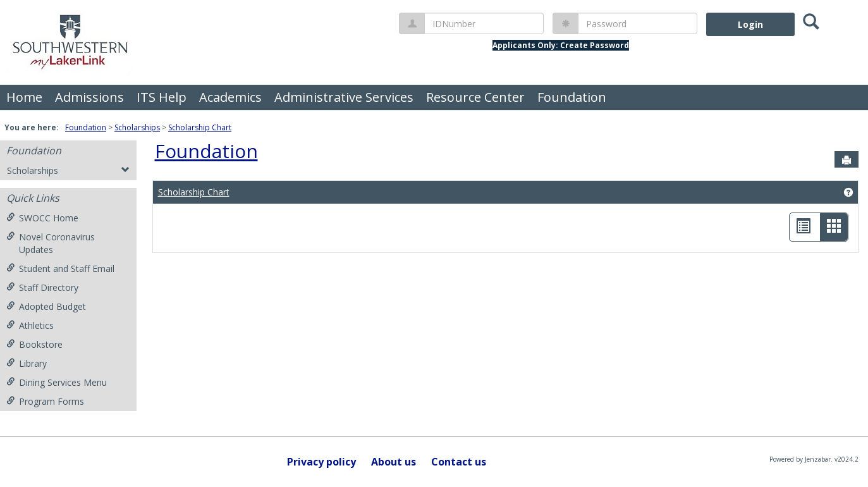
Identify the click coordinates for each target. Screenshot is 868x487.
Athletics (30, 325)
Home (24, 97)
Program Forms (45, 401)
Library (27, 363)
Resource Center (475, 97)
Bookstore (34, 344)
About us (394, 462)
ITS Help (162, 97)
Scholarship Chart (200, 127)
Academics (230, 97)
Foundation (572, 97)
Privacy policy (321, 462)
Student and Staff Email (60, 268)
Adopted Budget (46, 306)
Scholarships (137, 127)
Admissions (89, 97)
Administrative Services (344, 97)
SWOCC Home (42, 218)
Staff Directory (42, 287)
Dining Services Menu (57, 382)
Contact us (459, 462)
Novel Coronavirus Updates (51, 243)
